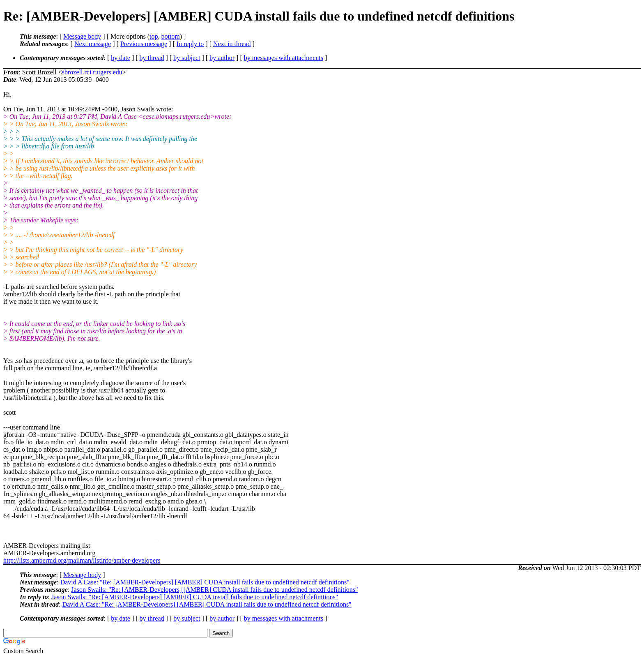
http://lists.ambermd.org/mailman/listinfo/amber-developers (82, 560)
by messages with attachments (284, 58)
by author (222, 58)
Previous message (144, 44)
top (154, 36)
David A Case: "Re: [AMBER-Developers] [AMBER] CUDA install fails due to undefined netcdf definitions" (205, 582)
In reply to (190, 44)
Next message (93, 44)
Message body (82, 36)
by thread (152, 58)
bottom (170, 36)
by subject (187, 58)
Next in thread (232, 44)
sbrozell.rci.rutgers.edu (92, 72)
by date (121, 58)
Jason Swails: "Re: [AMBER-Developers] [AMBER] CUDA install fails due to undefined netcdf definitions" (214, 590)
